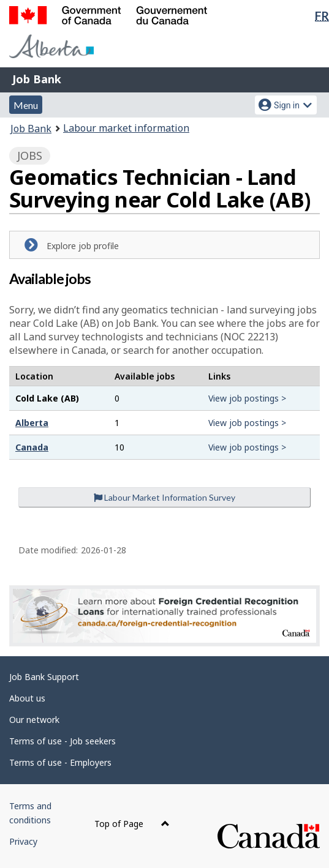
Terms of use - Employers (60, 762)
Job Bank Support (44, 677)
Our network (34, 720)
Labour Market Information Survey (164, 497)
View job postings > (247, 398)
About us (27, 698)
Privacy (23, 841)
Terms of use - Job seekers (62, 741)
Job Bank (37, 79)
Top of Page (132, 824)
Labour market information (126, 128)
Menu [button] (26, 105)
